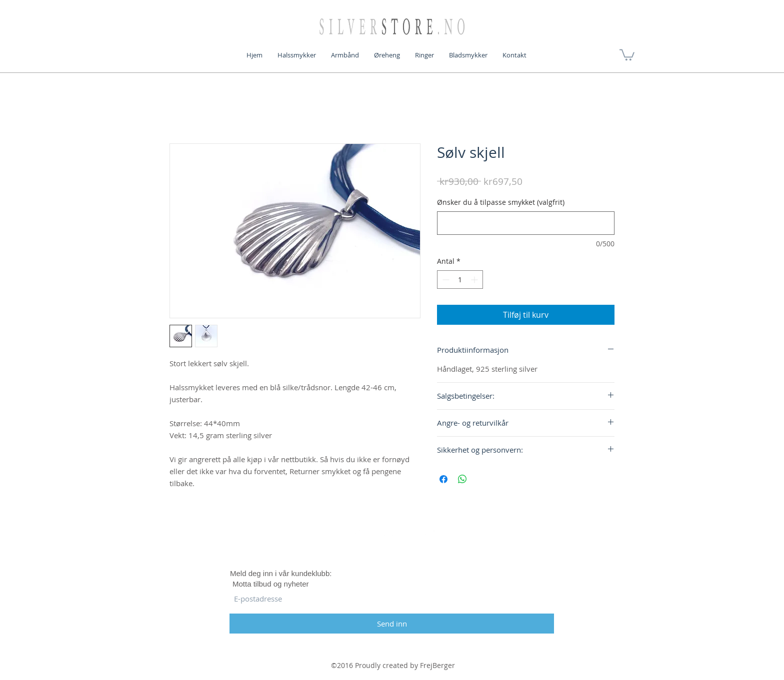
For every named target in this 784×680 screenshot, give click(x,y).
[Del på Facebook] (443, 479)
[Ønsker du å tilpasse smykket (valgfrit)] (526, 223)
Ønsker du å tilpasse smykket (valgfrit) (501, 202)
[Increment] (475, 280)
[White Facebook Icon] (357, 538)
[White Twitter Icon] (392, 538)
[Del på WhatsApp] (462, 479)
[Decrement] (445, 280)
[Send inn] (392, 624)
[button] (627, 54)
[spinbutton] (460, 280)
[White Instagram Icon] (426, 538)
